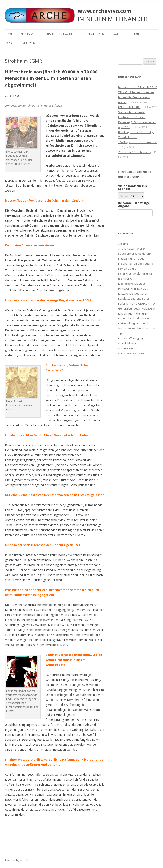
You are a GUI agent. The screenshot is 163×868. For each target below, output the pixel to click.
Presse (9, 43)
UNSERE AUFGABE (129, 107)
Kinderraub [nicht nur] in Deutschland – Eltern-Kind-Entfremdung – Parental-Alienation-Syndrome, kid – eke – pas (138, 323)
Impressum (29, 43)
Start (9, 34)
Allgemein (124, 244)
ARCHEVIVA (27, 34)
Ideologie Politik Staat (132, 284)
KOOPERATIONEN (93, 34)
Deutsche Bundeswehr (58, 34)
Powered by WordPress (19, 860)
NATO (117, 34)
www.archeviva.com (105, 11)
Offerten (135, 34)
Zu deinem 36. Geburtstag (134, 152)
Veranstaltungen (129, 348)
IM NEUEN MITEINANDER (133, 289)
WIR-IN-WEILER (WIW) (131, 353)
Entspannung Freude (131, 259)
